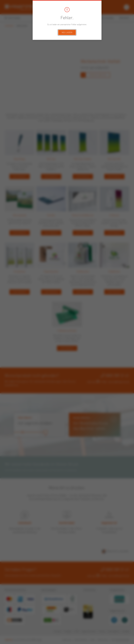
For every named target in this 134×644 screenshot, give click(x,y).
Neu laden (67, 33)
